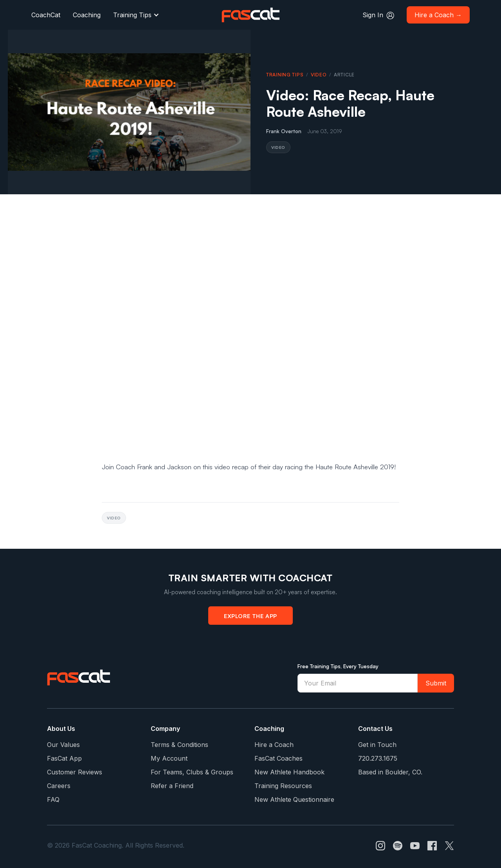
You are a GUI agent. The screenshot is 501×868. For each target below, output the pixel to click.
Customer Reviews (75, 772)
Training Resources (283, 786)
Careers (59, 786)
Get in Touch (377, 745)
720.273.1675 (378, 758)
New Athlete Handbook (289, 772)
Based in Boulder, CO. (390, 772)
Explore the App (250, 616)
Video (319, 75)
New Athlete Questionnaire (294, 799)
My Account (169, 758)
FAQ (53, 799)
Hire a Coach (274, 745)
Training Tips (132, 15)
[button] (136, 15)
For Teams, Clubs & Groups (192, 772)
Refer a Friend (172, 786)
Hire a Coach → (438, 15)
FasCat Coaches (278, 758)
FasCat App (64, 758)
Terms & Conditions (179, 745)
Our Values (63, 745)
